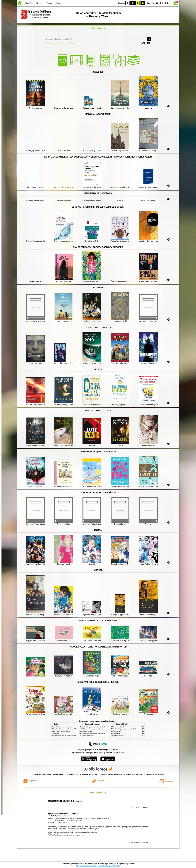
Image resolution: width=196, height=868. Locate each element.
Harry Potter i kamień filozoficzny (62, 727)
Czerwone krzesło (88, 735)
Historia (39, 3)
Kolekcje (71, 43)
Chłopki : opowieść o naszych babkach (94, 727)
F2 (167, 3)
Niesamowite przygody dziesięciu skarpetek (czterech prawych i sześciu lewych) (75, 735)
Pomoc (49, 3)
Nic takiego (117, 731)
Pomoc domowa (88, 731)
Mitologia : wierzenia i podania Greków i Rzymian (66, 729)
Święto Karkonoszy (120, 735)
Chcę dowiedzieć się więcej (87, 866)
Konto (59, 3)
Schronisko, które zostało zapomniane (94, 733)
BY (143, 3)
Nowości (29, 3)
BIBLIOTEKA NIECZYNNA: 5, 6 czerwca (65, 801)
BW (133, 3)
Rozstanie (117, 733)
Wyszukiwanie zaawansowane (56, 43)
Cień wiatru (55, 733)
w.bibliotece (86, 774)
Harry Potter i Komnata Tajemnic (61, 731)
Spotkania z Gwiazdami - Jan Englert (64, 814)
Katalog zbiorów (98, 28)
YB (138, 3)
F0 (157, 3)
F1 (161, 3)
